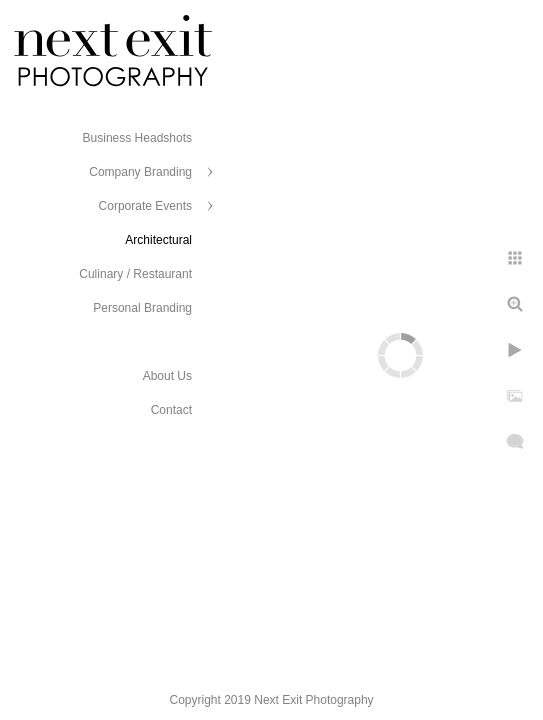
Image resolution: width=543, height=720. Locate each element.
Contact (171, 410)
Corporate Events (145, 206)
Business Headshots (137, 138)
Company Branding (140, 172)
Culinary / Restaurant (135, 274)
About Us (167, 376)
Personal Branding (142, 308)
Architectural (158, 240)
